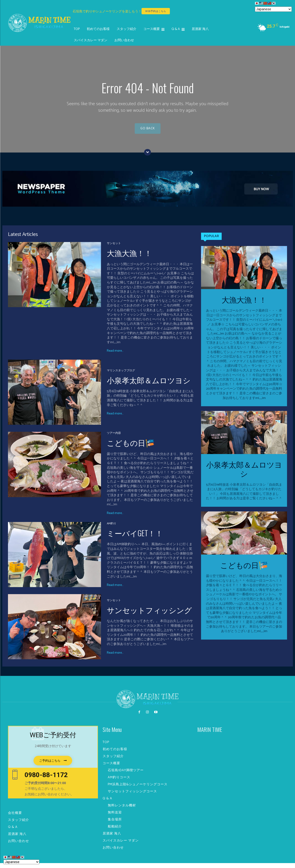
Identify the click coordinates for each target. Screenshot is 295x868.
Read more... (115, 356)
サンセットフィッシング (149, 615)
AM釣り (112, 529)
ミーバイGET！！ (135, 538)
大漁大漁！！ (129, 258)
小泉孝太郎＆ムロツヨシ (149, 385)
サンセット (114, 248)
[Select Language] (273, 9)
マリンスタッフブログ (121, 376)
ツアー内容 (114, 438)
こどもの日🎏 (131, 448)
